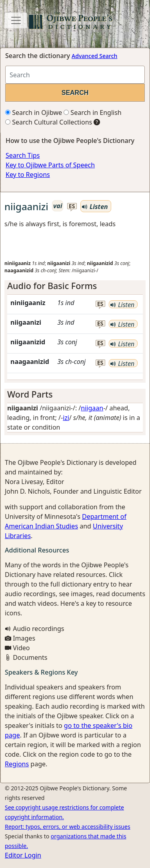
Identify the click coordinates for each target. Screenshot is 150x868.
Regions (17, 764)
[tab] (75, 286)
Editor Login (23, 855)
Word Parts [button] (30, 394)
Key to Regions (28, 175)
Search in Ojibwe (34, 113)
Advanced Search (94, 56)
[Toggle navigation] (16, 20)
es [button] (72, 206)
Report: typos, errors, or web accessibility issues (68, 827)
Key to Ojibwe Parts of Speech (50, 165)
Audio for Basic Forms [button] (52, 286)
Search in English (93, 113)
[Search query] (75, 75)
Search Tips (23, 155)
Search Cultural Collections (49, 122)
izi (66, 418)
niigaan (92, 408)
